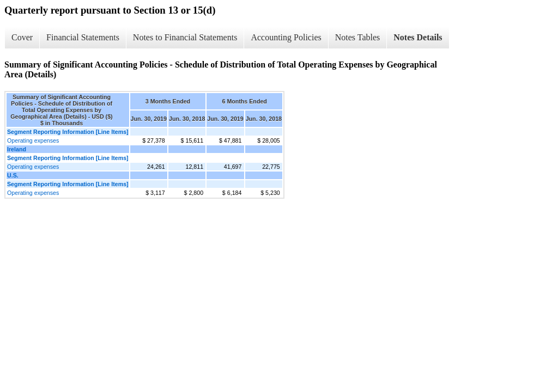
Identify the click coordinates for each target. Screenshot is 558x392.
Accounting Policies (286, 37)
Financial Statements (83, 37)
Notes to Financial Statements (185, 37)
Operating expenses (33, 140)
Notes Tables (358, 37)
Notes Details (418, 37)
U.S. (13, 175)
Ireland (17, 149)
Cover (22, 37)
